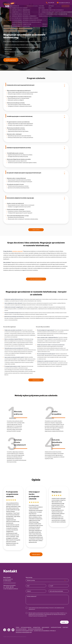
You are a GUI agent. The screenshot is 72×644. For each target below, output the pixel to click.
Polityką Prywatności (33, 616)
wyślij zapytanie (11, 60)
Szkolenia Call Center (17, 20)
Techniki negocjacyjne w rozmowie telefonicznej (36, 116)
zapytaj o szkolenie (36, 230)
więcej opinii (36, 554)
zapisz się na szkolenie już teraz (36, 279)
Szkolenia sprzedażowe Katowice (11, 28)
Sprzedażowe (9, 20)
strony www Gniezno (22, 637)
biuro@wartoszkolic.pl (12, 589)
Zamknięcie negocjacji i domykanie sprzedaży (36, 148)
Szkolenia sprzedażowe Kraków (26, 28)
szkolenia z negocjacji (17, 251)
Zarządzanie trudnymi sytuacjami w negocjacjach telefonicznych (36, 173)
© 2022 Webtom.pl (14, 637)
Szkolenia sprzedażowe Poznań (10, 31)
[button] (12, 6)
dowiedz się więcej (36, 380)
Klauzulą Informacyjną (59, 614)
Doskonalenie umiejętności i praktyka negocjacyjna (36, 198)
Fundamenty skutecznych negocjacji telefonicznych (36, 85)
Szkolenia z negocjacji (23, 31)
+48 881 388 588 (9, 587)
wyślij (64, 622)
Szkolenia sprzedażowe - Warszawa (29, 26)
